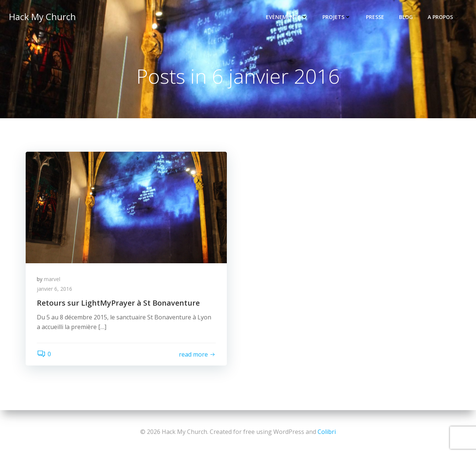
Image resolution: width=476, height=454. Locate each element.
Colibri (327, 432)
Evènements (287, 17)
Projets (337, 17)
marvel (52, 279)
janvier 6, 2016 (54, 289)
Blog (406, 17)
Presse (375, 17)
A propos (444, 17)
